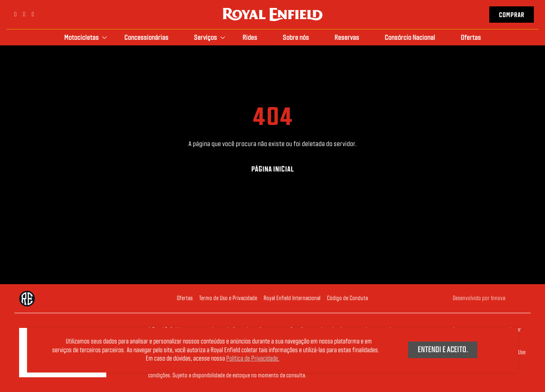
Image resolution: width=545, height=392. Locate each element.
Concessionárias (146, 37)
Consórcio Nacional (410, 37)
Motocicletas (81, 37)
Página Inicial (272, 169)
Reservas (347, 37)
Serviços (205, 37)
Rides (250, 37)
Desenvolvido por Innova (479, 298)
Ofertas (471, 37)
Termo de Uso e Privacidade (228, 298)
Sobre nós (296, 37)
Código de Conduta (347, 298)
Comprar (512, 15)
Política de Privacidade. (253, 358)
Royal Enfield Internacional (292, 298)
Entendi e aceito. (443, 349)
